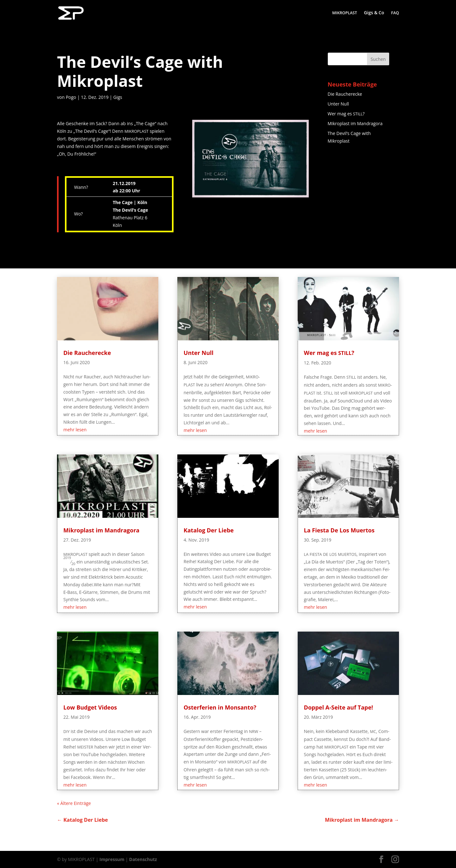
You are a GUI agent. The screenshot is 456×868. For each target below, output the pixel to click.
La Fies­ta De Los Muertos (339, 530)
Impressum (112, 859)
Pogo (71, 97)
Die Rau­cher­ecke (345, 94)
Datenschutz (143, 859)
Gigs (118, 97)
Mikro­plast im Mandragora (355, 123)
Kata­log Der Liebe (209, 530)
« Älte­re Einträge (74, 803)
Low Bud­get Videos (90, 707)
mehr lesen (75, 430)
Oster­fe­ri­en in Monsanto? (220, 707)
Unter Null (338, 104)
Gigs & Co (374, 13)
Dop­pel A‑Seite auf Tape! (339, 707)
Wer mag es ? (346, 114)
